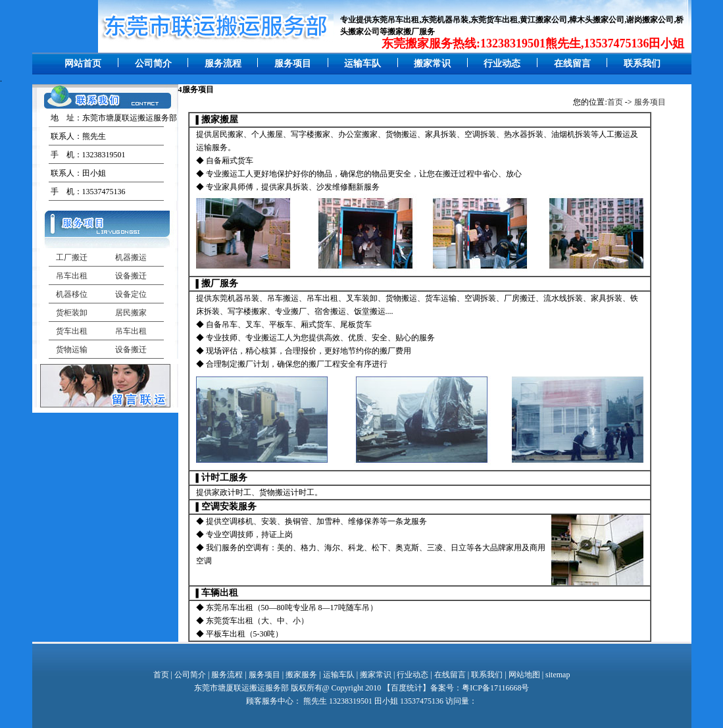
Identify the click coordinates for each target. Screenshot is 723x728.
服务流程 (223, 64)
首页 (615, 102)
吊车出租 (72, 276)
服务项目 (293, 64)
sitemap (558, 675)
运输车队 (362, 64)
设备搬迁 (131, 276)
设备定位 (131, 294)
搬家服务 (301, 675)
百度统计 (407, 688)
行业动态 (502, 64)
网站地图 (524, 675)
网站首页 (83, 64)
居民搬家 (131, 313)
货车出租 (72, 331)
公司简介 (153, 64)
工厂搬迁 (72, 257)
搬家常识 (432, 64)
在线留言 (572, 64)
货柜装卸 (72, 313)
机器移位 (72, 294)
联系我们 (642, 64)
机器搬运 (131, 257)
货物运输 (72, 350)
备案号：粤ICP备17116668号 (480, 688)
